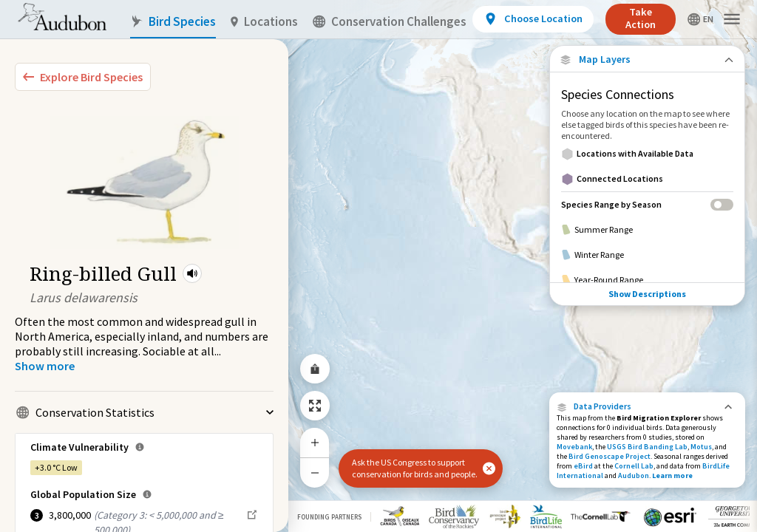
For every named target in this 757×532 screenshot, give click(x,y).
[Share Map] (315, 369)
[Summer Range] (647, 230)
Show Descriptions (647, 294)
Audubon (634, 475)
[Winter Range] (647, 255)
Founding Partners (329, 517)
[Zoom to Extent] (315, 406)
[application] (378, 266)
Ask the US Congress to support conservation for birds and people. (415, 468)
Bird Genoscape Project (610, 456)
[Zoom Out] (315, 473)
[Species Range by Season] (647, 204)
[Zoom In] (315, 443)
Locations (264, 22)
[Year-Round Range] (647, 280)
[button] (192, 273)
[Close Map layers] (647, 59)
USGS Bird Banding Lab (647, 447)
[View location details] (533, 19)
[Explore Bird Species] (83, 77)
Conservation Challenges (390, 22)
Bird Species (173, 22)
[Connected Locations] (647, 179)
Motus (701, 447)
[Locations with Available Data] (647, 154)
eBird (583, 466)
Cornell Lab (634, 466)
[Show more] (45, 366)
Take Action (641, 18)
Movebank (574, 447)
